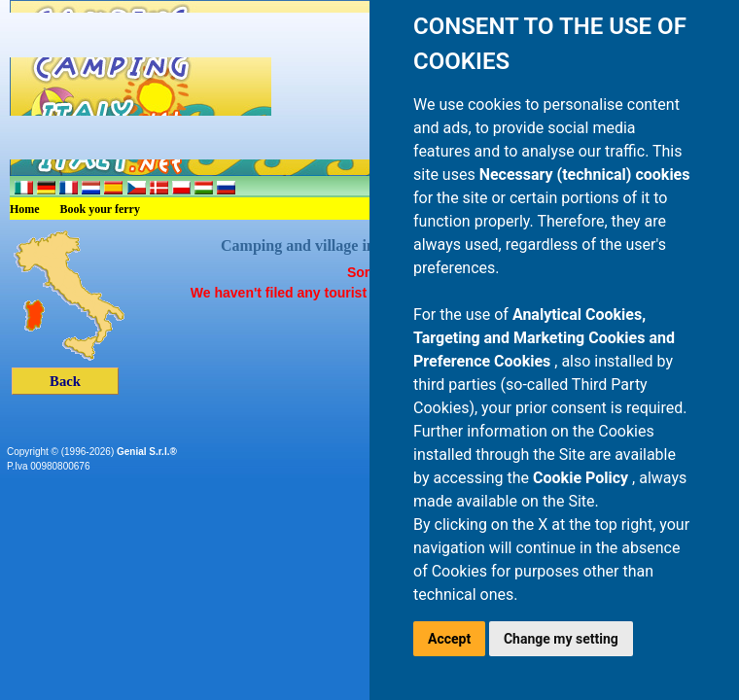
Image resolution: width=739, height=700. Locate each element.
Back (65, 381)
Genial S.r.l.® (147, 452)
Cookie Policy (582, 478)
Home (25, 209)
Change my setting (561, 639)
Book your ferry (100, 209)
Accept (449, 639)
